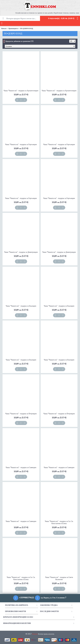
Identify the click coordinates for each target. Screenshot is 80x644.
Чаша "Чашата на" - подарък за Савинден (21, 467)
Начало (4, 28)
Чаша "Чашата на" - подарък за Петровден (21, 414)
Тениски (35, 634)
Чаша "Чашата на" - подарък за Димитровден (21, 252)
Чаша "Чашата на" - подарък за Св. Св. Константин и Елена (59, 522)
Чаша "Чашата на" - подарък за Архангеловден (21, 91)
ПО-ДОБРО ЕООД (27, 28)
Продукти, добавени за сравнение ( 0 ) (19, 41)
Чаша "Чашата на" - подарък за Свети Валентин (59, 578)
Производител (13, 28)
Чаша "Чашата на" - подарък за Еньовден (21, 306)
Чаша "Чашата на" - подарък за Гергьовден (21, 144)
